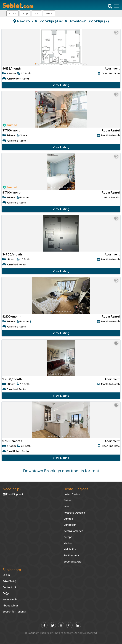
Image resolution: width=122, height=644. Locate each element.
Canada (68, 519)
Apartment (112, 68)
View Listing (61, 85)
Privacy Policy (11, 600)
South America (72, 555)
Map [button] (25, 13)
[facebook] (44, 625)
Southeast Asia (73, 562)
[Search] (110, 6)
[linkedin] (78, 625)
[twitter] (53, 625)
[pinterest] (69, 625)
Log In (6, 575)
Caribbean (70, 525)
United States (72, 494)
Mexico (68, 543)
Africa (67, 500)
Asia (66, 506)
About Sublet (10, 606)
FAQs (6, 593)
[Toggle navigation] (116, 6)
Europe (68, 537)
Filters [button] (13, 13)
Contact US (9, 587)
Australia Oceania (74, 513)
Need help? (12, 489)
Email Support (13, 494)
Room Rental (111, 130)
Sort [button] (37, 13)
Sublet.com (12, 570)
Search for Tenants (14, 612)
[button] (49, 13)
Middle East (71, 549)
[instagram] (61, 625)
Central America (73, 531)
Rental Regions (76, 489)
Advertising (9, 581)
